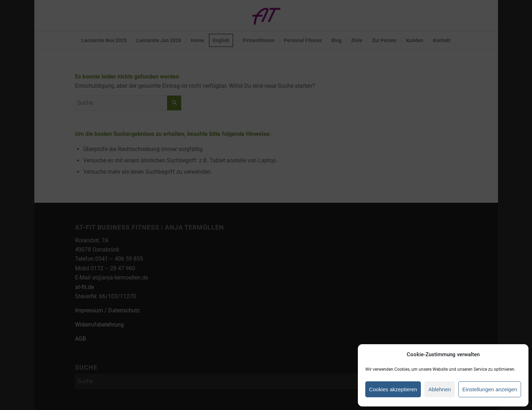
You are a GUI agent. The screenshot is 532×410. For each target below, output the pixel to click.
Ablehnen (439, 389)
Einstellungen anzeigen (490, 389)
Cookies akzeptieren (393, 389)
